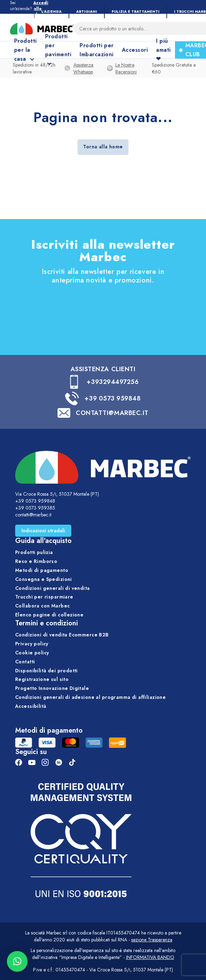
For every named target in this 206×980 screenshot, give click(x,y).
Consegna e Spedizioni (44, 579)
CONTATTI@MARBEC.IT (112, 413)
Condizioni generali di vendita (53, 588)
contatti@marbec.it (33, 515)
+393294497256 (112, 382)
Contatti (25, 662)
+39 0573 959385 (35, 508)
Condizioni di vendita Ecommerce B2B (62, 635)
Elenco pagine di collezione (49, 615)
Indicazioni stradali (43, 531)
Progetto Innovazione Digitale (52, 688)
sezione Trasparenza (152, 940)
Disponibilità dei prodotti (47, 671)
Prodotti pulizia (34, 552)
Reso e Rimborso (36, 561)
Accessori (135, 50)
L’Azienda (51, 12)
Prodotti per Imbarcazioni (97, 50)
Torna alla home (103, 147)
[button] (17, 961)
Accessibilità (31, 706)
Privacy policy (32, 644)
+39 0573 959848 (112, 398)
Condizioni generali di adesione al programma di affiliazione (90, 697)
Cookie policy (32, 653)
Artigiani (87, 12)
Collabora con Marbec (42, 606)
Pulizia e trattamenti (136, 12)
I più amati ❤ (163, 50)
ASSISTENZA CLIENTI (103, 369)
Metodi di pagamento (42, 570)
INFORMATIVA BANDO (150, 957)
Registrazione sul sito (42, 679)
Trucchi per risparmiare (44, 597)
